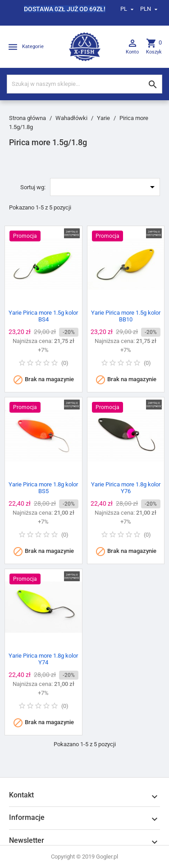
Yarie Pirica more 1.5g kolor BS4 (43, 316)
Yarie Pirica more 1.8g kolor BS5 (43, 488)
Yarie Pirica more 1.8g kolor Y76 (126, 488)
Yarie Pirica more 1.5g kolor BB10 (126, 316)
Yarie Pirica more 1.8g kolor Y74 (43, 659)
